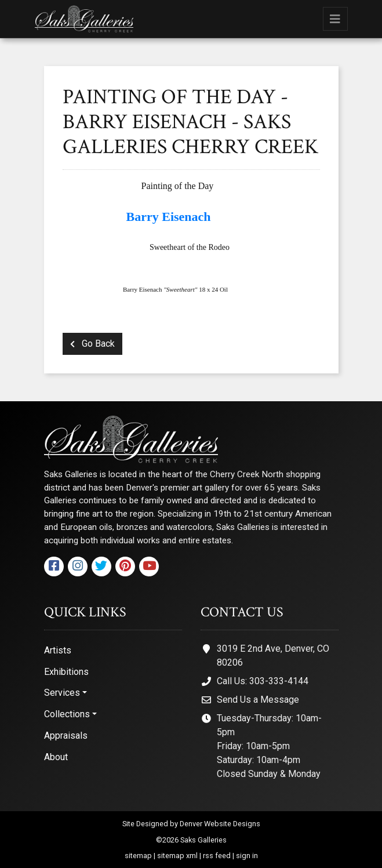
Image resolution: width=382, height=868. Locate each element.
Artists (58, 650)
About (56, 757)
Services (62, 693)
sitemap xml (177, 856)
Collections (67, 714)
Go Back (92, 344)
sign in (247, 856)
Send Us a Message (258, 700)
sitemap (138, 856)
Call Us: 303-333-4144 (263, 681)
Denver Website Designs (220, 824)
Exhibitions (66, 672)
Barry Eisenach (167, 217)
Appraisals (66, 736)
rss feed (217, 856)
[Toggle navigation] (335, 19)
